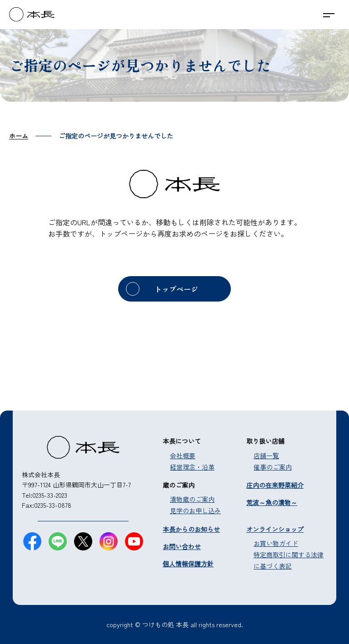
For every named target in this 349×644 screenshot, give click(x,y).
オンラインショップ (275, 529)
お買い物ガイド (276, 543)
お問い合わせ (182, 546)
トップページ (176, 289)
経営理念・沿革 (192, 467)
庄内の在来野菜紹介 (275, 485)
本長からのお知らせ (191, 529)
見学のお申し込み (195, 510)
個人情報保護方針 (188, 564)
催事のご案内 (273, 467)
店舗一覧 (266, 456)
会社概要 (183, 456)
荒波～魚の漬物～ (272, 502)
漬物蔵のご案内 (192, 499)
